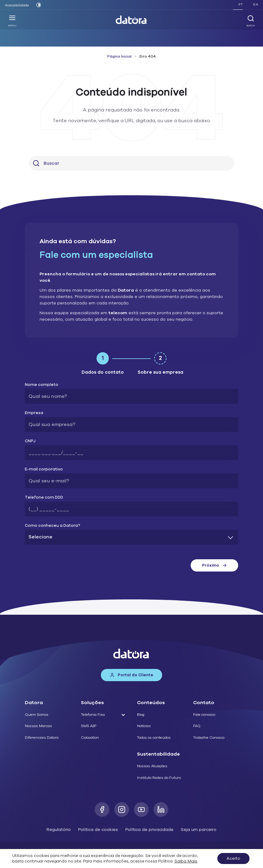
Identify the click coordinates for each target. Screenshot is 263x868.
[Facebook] (102, 810)
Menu (12, 21)
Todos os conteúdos (154, 738)
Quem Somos (37, 715)
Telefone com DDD (44, 498)
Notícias (144, 726)
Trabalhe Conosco (209, 738)
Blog (141, 715)
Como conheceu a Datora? (53, 526)
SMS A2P (89, 726)
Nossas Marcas (38, 726)
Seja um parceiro (199, 830)
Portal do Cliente (131, 675)
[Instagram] (122, 810)
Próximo (215, 565)
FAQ (197, 726)
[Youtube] (141, 810)
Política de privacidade (149, 830)
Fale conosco (204, 715)
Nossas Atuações (152, 766)
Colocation (90, 738)
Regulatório (59, 830)
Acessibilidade (17, 5)
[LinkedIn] (161, 810)
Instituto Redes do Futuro (159, 778)
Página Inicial (119, 56)
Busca (251, 21)
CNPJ (30, 441)
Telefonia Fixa (93, 715)
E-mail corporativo (44, 469)
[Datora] (131, 20)
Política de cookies (98, 830)
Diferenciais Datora (42, 738)
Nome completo (42, 385)
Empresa (34, 413)
